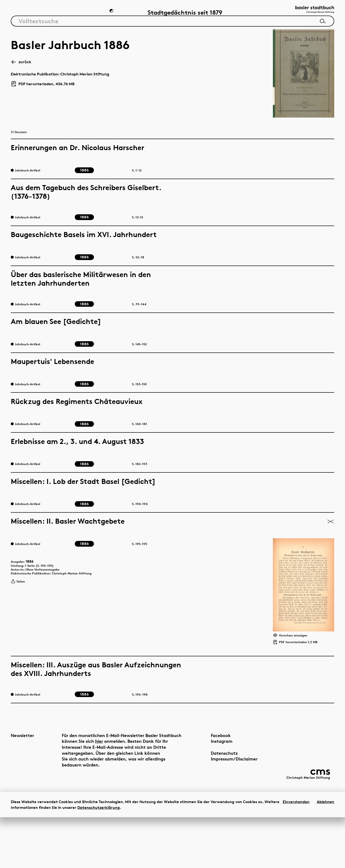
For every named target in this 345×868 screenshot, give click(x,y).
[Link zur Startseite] (310, 12)
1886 (33, 589)
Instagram (209, 789)
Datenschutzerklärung (99, 858)
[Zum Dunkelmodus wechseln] (112, 13)
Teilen (20, 613)
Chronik (85, 13)
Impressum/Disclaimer (222, 806)
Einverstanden (296, 852)
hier (123, 789)
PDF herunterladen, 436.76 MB (43, 87)
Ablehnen (325, 852)
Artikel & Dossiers (36, 13)
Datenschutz (212, 800)
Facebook (208, 783)
